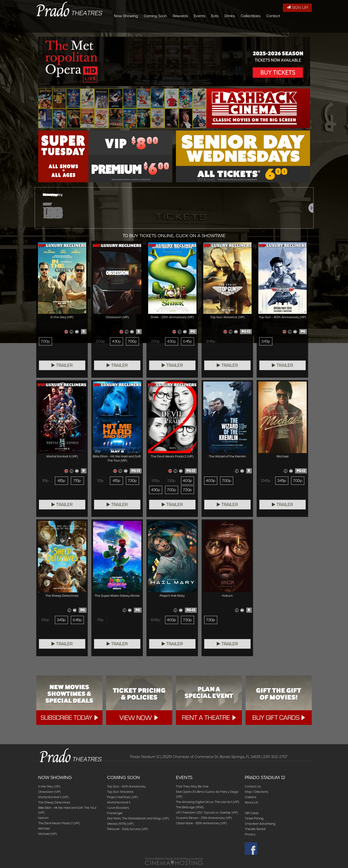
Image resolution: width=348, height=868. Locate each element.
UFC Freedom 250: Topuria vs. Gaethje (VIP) (207, 813)
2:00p (100, 341)
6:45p (187, 341)
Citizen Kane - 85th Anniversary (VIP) (201, 823)
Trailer (62, 365)
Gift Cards (252, 813)
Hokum (43, 818)
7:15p (77, 481)
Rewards (209, 28)
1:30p (171, 481)
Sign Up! (297, 8)
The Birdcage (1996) (190, 807)
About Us (251, 802)
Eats (244, 28)
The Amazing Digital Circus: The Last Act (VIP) (208, 802)
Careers (250, 797)
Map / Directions (257, 792)
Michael (44, 828)
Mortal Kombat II (119, 802)
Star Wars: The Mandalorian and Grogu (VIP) (138, 818)
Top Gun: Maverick (120, 792)
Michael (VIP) (47, 834)
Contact (302, 28)
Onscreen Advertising (260, 824)
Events (228, 28)
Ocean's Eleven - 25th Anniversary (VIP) (204, 818)
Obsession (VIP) (50, 792)
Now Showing (155, 28)
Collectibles (279, 28)
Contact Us (253, 786)
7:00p (45, 341)
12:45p (211, 341)
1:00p (156, 481)
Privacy (250, 834)
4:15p (61, 481)
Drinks (258, 28)
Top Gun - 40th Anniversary (126, 786)
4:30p (116, 341)
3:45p (266, 341)
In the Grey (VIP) (49, 786)
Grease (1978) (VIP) (120, 824)
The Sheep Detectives (54, 802)
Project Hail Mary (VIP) (123, 797)
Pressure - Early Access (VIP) (128, 829)
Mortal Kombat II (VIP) (53, 797)
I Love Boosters (118, 808)
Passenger (115, 813)
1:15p (45, 481)
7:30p (132, 481)
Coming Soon (184, 28)
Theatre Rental (255, 829)
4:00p (187, 481)
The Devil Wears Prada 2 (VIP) (59, 823)
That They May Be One (192, 786)
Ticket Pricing (254, 818)
